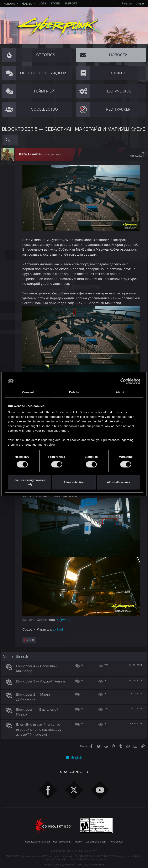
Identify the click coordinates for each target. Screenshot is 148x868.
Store (55, 3)
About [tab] (120, 392)
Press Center (116, 841)
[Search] (8, 140)
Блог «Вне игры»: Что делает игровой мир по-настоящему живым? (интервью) (40, 729)
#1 (136, 154)
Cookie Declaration (95, 841)
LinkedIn (60, 629)
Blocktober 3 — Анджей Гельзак (42, 680)
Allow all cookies (119, 482)
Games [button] (27, 4)
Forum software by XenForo (74, 864)
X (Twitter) (65, 619)
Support (71, 3)
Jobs (43, 3)
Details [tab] (74, 392)
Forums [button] (9, 4)
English (74, 757)
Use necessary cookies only (29, 482)
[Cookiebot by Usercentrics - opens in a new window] (123, 381)
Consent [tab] (28, 392)
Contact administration (37, 841)
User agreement (62, 841)
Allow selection (74, 482)
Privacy (78, 841)
